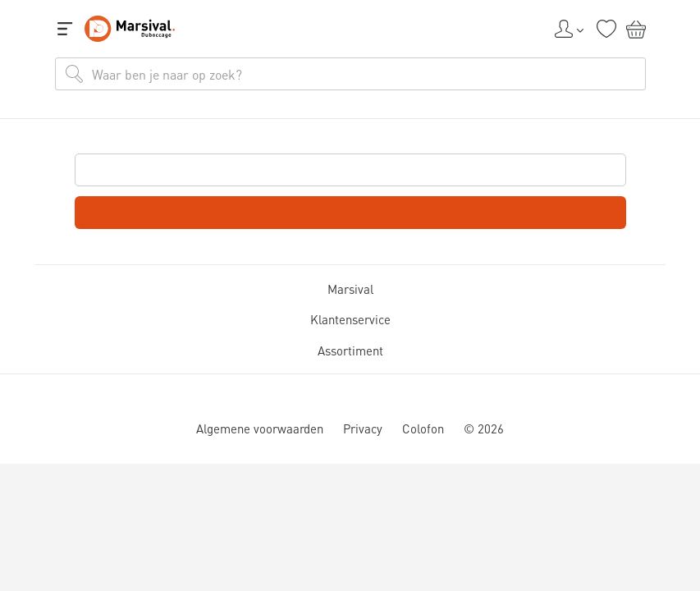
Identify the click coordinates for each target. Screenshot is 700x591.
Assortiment (350, 350)
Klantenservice (350, 319)
